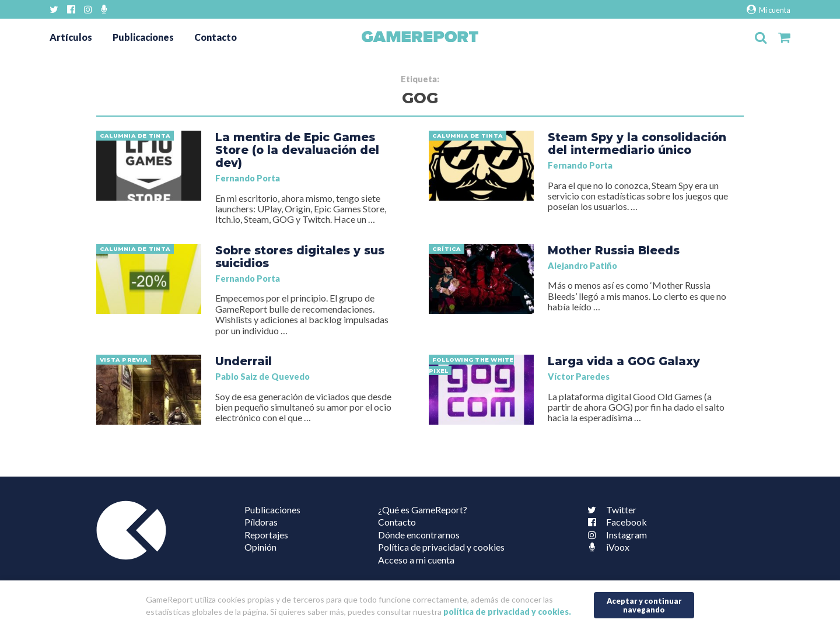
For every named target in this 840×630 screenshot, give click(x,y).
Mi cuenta (769, 10)
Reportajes (266, 535)
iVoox (606, 547)
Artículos (71, 37)
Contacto (216, 37)
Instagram (615, 535)
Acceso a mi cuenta (416, 560)
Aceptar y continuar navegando (644, 605)
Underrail (244, 361)
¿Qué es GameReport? (423, 510)
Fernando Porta (248, 178)
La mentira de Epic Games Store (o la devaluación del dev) (297, 150)
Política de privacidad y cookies (441, 547)
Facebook (615, 522)
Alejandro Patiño (582, 266)
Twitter (610, 510)
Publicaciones (143, 37)
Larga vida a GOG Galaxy (624, 361)
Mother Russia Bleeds (614, 250)
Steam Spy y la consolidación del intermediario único (637, 143)
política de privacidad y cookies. (507, 612)
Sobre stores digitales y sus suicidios (300, 257)
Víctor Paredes (579, 377)
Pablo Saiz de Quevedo (262, 377)
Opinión (260, 547)
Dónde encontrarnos (419, 535)
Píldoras (261, 522)
